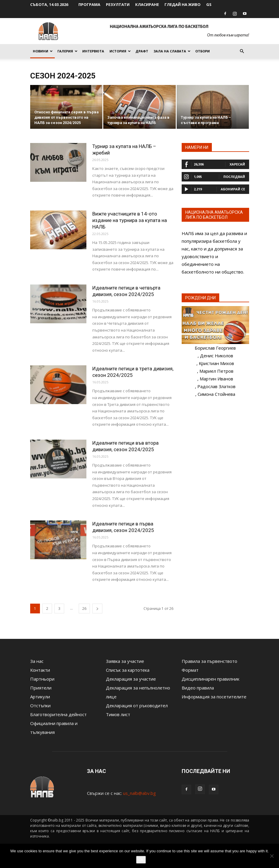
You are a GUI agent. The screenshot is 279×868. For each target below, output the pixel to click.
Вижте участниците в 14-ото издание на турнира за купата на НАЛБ (130, 220)
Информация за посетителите (214, 697)
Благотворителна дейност (58, 714)
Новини (43, 51)
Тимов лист (118, 714)
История (120, 51)
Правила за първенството (209, 661)
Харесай (237, 164)
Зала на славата (172, 51)
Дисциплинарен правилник (211, 679)
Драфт (142, 51)
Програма (89, 4)
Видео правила (198, 688)
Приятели (41, 688)
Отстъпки (40, 705)
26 (84, 609)
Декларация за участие (131, 679)
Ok (141, 860)
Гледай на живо (183, 4)
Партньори (42, 679)
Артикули (40, 697)
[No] (272, 856)
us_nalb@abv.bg (139, 793)
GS (209, 4)
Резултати (118, 4)
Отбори (203, 51)
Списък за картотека (128, 670)
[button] (242, 51)
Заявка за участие (125, 661)
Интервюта (93, 51)
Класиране (147, 4)
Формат (190, 670)
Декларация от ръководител (137, 705)
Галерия (67, 51)
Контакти (40, 670)
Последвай (234, 177)
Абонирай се (233, 189)
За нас (37, 661)
